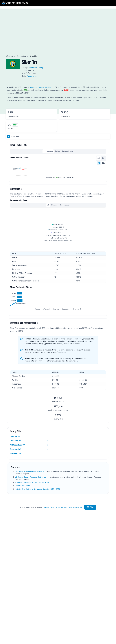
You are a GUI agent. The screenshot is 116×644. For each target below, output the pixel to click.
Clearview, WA (29, 560)
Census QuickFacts (22, 605)
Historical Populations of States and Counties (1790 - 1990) (38, 608)
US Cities (9, 56)
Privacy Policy (49, 626)
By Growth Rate (67, 151)
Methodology (78, 626)
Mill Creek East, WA (29, 564)
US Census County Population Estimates (31, 596)
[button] (113, 3)
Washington (21, 56)
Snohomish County (36, 68)
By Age (57, 151)
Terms (58, 626)
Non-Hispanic (64, 261)
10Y (104, 163)
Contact (64, 626)
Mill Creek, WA (29, 573)
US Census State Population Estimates (30, 591)
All (99, 163)
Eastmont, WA (29, 568)
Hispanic (54, 261)
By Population (48, 151)
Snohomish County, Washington (42, 87)
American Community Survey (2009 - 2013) (32, 602)
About (70, 626)
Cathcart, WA (29, 556)
